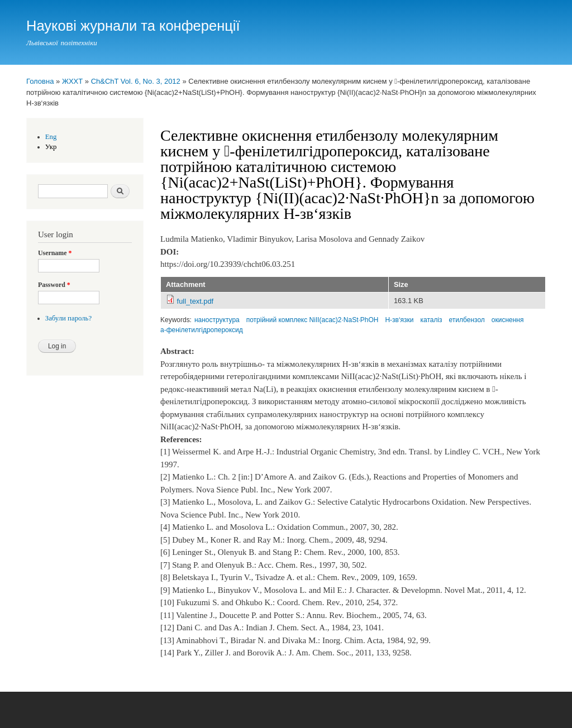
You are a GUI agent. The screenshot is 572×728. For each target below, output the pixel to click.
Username (55, 253)
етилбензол (467, 320)
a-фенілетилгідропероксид (202, 330)
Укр (51, 147)
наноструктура (217, 320)
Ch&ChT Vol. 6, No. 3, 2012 (136, 81)
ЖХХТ (72, 81)
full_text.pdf (196, 301)
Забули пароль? (68, 318)
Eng (51, 137)
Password (54, 285)
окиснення (508, 320)
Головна (40, 81)
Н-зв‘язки (399, 320)
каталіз (432, 320)
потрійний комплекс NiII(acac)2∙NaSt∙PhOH (313, 320)
